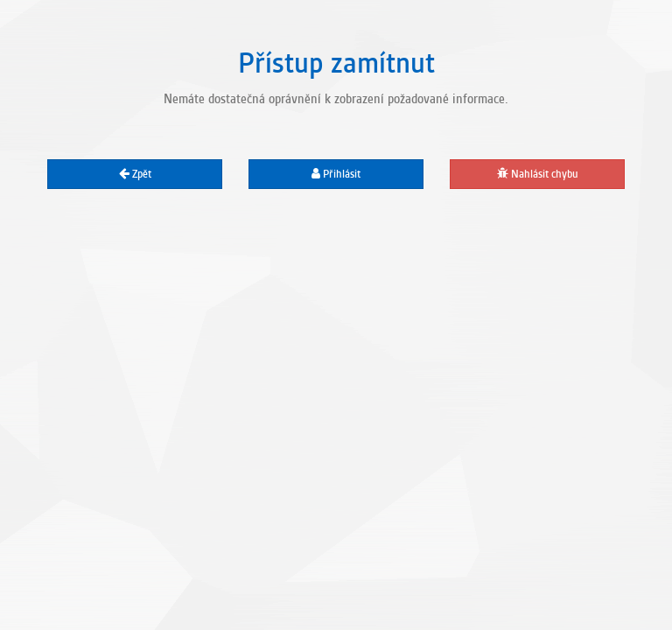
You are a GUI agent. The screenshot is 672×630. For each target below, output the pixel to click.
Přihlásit (336, 174)
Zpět (135, 174)
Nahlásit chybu (538, 174)
